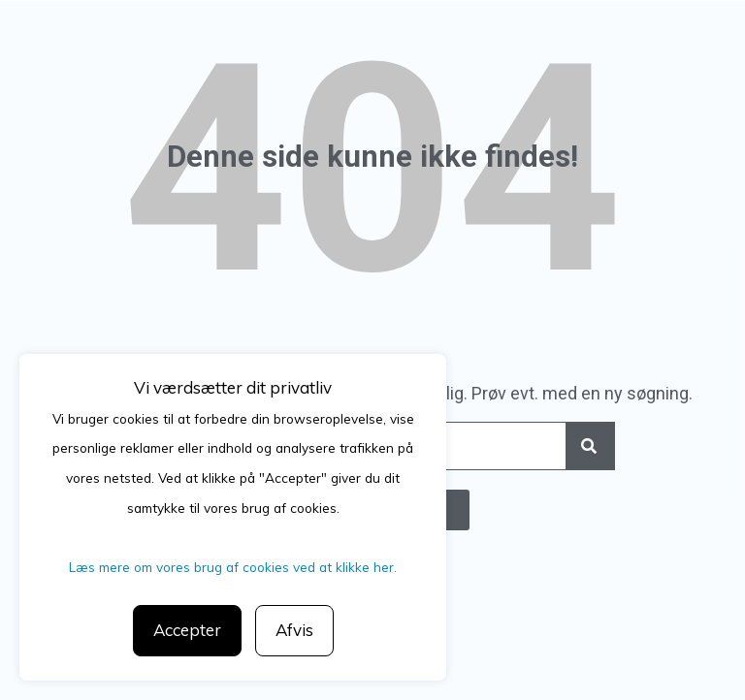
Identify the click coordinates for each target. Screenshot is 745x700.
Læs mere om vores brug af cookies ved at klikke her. (233, 567)
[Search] (590, 446)
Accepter (187, 630)
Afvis (294, 630)
